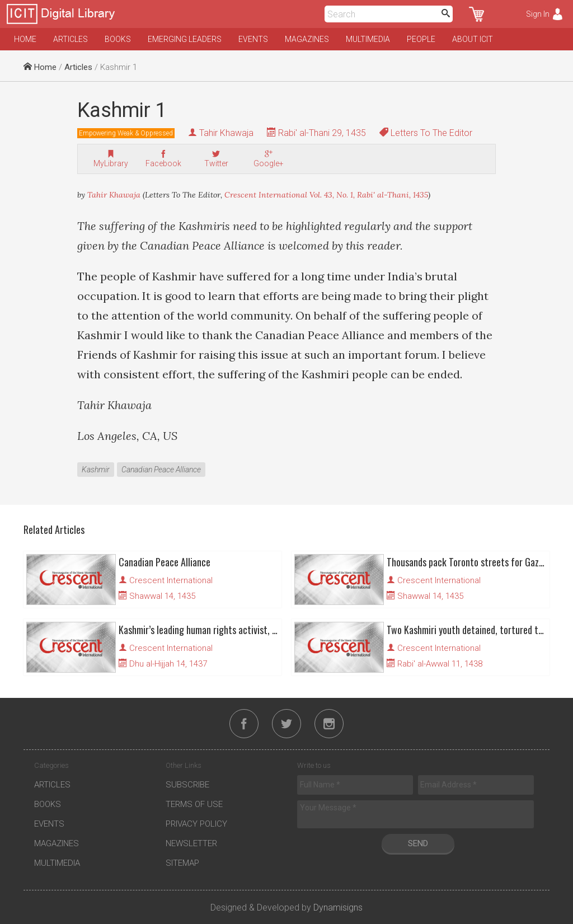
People (421, 39)
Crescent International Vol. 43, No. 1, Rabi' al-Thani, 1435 (326, 195)
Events (253, 39)
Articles (71, 39)
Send (418, 843)
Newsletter (191, 843)
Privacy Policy (196, 824)
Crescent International (171, 580)
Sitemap (182, 863)
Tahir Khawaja (226, 133)
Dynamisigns (338, 907)
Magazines (307, 39)
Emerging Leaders (185, 39)
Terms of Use (194, 804)
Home (25, 39)
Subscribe (187, 785)
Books (118, 39)
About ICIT (473, 39)
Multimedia (368, 39)
